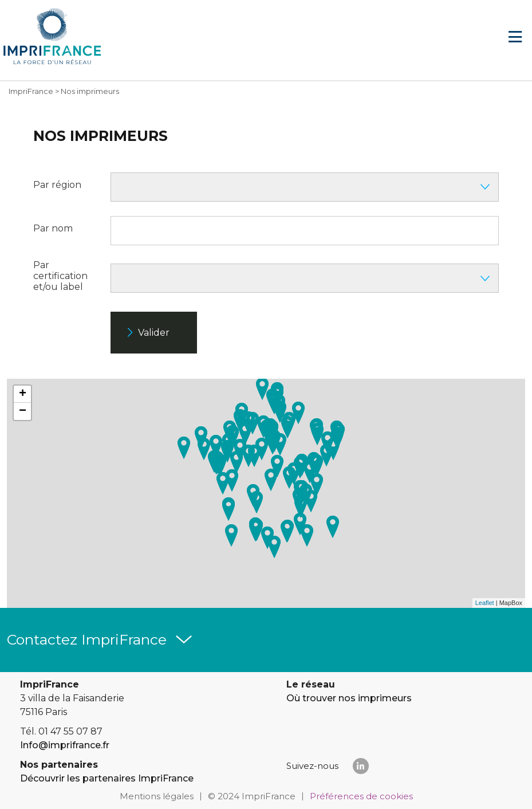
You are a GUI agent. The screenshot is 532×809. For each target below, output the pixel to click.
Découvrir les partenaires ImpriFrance (107, 778)
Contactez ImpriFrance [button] (87, 639)
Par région (57, 185)
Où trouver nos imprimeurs (349, 698)
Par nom (53, 228)
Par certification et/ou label (60, 276)
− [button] (23, 411)
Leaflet (485, 603)
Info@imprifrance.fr (65, 745)
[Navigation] (515, 37)
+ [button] (23, 394)
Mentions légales (157, 796)
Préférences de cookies (361, 796)
